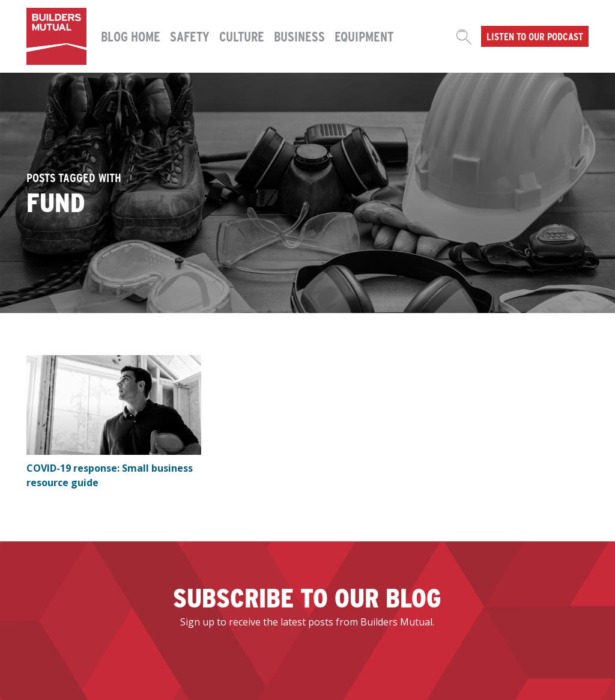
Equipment (364, 36)
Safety (190, 36)
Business (299, 36)
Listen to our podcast (535, 36)
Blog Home (131, 36)
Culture (242, 36)
